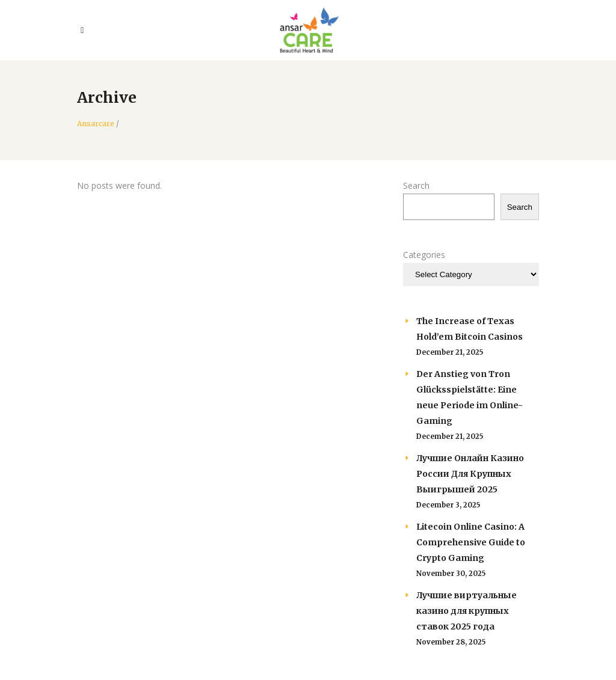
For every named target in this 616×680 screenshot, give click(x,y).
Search (416, 185)
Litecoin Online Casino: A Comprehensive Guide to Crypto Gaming (471, 542)
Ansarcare (96, 124)
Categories (424, 255)
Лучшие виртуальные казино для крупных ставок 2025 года (467, 611)
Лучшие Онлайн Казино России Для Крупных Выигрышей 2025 (470, 474)
